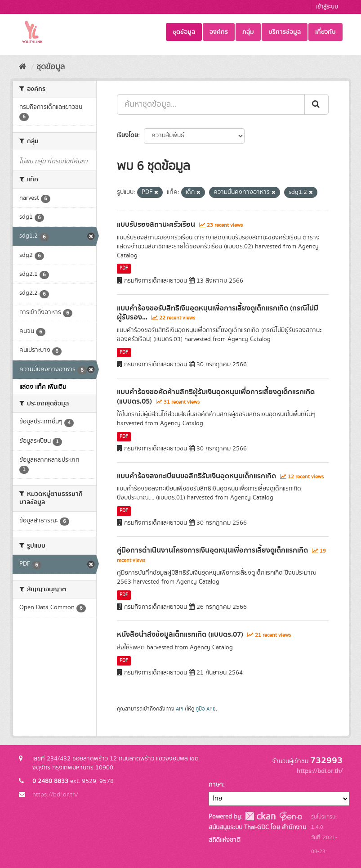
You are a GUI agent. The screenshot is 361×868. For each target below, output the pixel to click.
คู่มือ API (205, 709)
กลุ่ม (248, 32)
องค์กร (219, 32)
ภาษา (216, 785)
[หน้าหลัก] (23, 67)
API (180, 709)
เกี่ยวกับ (325, 32)
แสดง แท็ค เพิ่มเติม (43, 387)
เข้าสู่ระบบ (327, 7)
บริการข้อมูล (285, 32)
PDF (124, 269)
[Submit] (316, 104)
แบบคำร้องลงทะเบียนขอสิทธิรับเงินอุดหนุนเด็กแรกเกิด (196, 476)
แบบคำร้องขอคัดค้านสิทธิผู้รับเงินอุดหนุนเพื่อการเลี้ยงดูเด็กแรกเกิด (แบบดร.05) (216, 397)
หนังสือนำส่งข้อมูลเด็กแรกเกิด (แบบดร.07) (180, 634)
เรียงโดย (127, 135)
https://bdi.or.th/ (55, 795)
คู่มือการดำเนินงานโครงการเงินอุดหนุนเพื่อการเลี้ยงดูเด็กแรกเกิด (212, 550)
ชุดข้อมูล (184, 32)
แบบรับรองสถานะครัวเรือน (156, 225)
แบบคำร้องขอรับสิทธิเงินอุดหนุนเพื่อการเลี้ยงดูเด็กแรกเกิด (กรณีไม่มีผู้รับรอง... (218, 313)
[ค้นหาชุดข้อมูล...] (211, 104)
